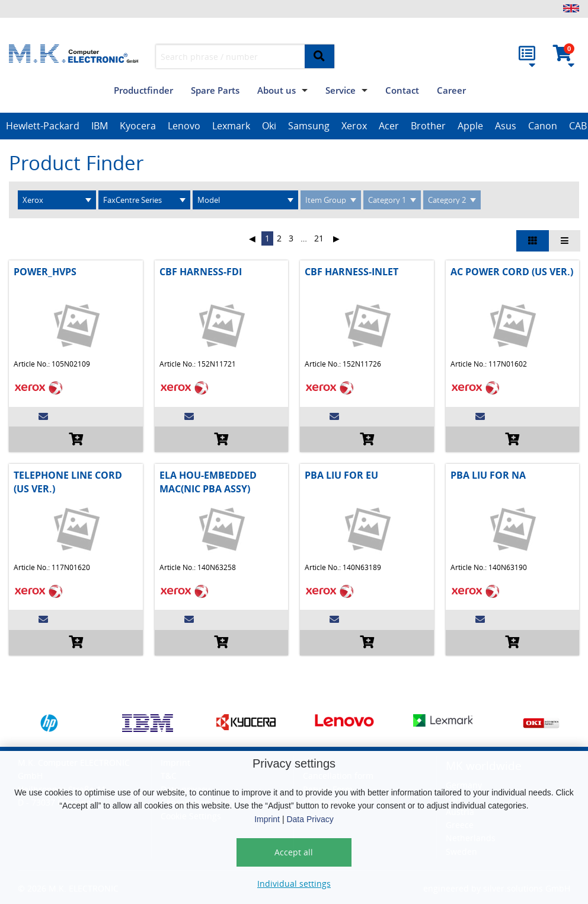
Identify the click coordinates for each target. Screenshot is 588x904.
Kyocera (138, 126)
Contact (402, 90)
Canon (543, 126)
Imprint (267, 819)
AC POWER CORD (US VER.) (512, 272)
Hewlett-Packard (43, 126)
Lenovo (184, 126)
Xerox (354, 126)
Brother (428, 126)
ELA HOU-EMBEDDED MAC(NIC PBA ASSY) (208, 482)
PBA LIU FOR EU (341, 475)
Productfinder (143, 90)
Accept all (294, 852)
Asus (506, 126)
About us (277, 90)
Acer (389, 126)
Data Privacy (310, 819)
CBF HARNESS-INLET (351, 272)
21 (319, 238)
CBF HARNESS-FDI (201, 272)
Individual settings (294, 884)
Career (451, 90)
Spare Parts (215, 90)
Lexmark (231, 126)
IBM (100, 126)
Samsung (309, 126)
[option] (43, 126)
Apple (470, 126)
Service (341, 90)
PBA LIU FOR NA (488, 475)
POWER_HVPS (45, 272)
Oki (269, 126)
